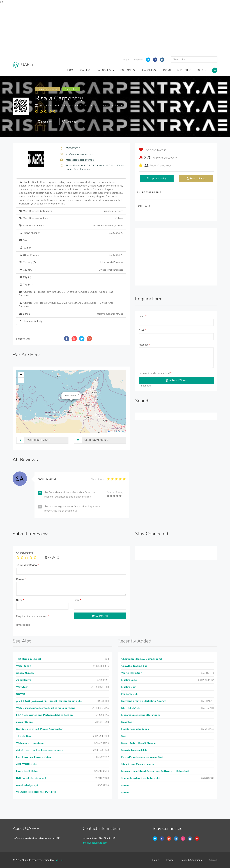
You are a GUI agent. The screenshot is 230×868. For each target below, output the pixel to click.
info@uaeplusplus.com (95, 843)
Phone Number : (71, 233)
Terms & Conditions (191, 860)
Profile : (71, 193)
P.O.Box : (26, 248)
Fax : (24, 240)
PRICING (166, 70)
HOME (71, 70)
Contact (213, 860)
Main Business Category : (71, 211)
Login (126, 60)
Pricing (170, 860)
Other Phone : (71, 255)
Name (143, 316)
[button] (79, 394)
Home (156, 860)
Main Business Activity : (71, 218)
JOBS (202, 70)
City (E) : (26, 277)
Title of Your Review (27, 565)
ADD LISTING (184, 70)
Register (138, 60)
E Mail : (71, 314)
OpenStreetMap (121, 432)
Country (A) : (71, 270)
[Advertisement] (115, 29)
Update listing (159, 179)
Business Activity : (71, 226)
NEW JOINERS (148, 70)
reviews (164, 166)
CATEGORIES (105, 70)
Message (144, 345)
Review (21, 579)
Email (142, 330)
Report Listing (197, 179)
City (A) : (26, 285)
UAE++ (58, 860)
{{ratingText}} (52, 557)
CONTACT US (127, 70)
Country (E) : (71, 263)
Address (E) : (66, 294)
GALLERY (85, 70)
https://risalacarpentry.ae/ (80, 160)
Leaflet (111, 432)
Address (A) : (66, 305)
